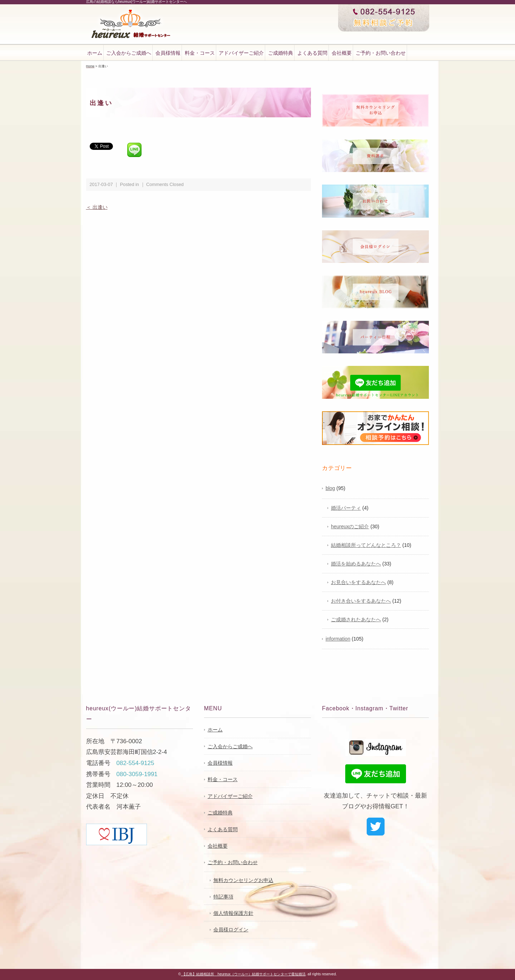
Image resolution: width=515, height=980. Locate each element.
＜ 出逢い (97, 207)
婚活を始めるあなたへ (356, 564)
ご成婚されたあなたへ (356, 619)
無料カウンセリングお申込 (243, 880)
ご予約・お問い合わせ (381, 53)
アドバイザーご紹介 (241, 53)
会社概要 (342, 53)
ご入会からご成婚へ (129, 53)
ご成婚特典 (281, 53)
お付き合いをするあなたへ (361, 601)
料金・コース (200, 53)
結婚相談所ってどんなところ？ (366, 545)
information (338, 639)
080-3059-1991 (137, 774)
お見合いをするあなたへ (358, 582)
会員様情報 (168, 53)
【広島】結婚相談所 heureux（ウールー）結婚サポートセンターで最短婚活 (243, 974)
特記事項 (223, 897)
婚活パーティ (346, 508)
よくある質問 (312, 53)
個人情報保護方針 (233, 913)
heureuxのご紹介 (350, 526)
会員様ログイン (231, 930)
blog (330, 488)
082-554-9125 (135, 763)
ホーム (95, 53)
